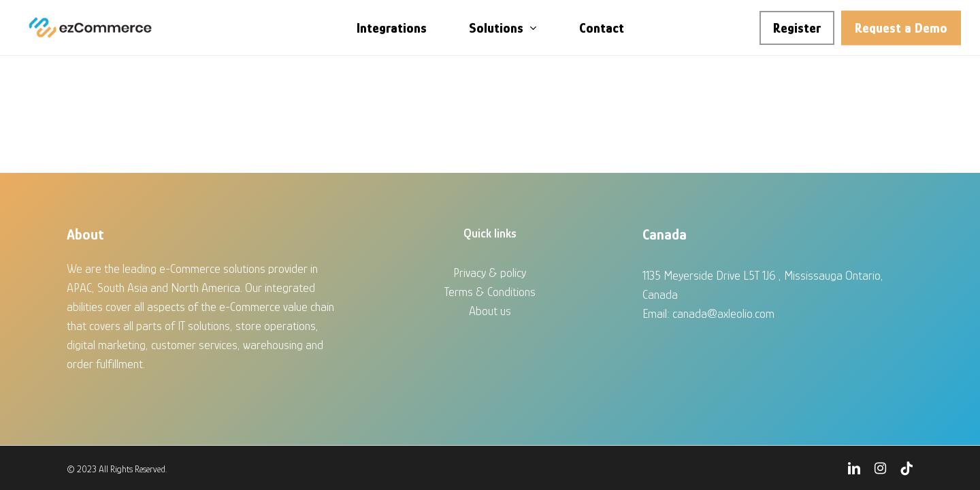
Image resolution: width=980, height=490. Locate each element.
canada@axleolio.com (723, 314)
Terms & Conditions (490, 292)
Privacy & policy (490, 273)
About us (490, 311)
